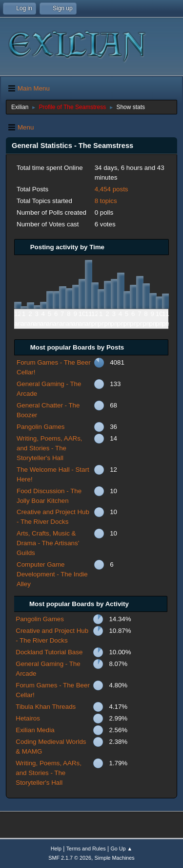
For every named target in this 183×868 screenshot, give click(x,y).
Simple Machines (115, 858)
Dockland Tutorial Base (49, 652)
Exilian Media (35, 730)
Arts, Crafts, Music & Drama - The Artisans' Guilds (48, 543)
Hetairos (28, 718)
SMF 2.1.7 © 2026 (70, 858)
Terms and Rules (86, 849)
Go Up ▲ (121, 849)
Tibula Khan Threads (46, 707)
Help (56, 849)
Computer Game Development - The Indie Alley (52, 574)
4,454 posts (112, 189)
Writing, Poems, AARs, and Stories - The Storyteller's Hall (50, 448)
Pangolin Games (41, 427)
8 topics (106, 201)
